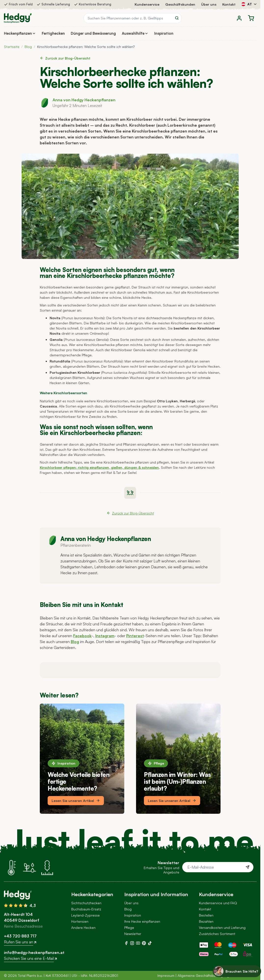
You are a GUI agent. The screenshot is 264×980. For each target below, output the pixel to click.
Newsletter (133, 934)
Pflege (156, 763)
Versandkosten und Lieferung (222, 927)
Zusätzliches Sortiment (217, 934)
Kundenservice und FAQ (218, 903)
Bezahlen (206, 921)
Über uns (209, 4)
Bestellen (206, 915)
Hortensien (80, 921)
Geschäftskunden (180, 4)
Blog (28, 47)
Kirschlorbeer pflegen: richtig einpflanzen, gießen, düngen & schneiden (99, 467)
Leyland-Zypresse (85, 915)
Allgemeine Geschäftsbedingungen (205, 975)
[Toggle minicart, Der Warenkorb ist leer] (251, 18)
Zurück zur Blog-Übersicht (65, 58)
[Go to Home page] (18, 18)
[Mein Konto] (239, 18)
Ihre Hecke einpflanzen (142, 921)
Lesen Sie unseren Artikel (76, 801)
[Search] (177, 18)
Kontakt (229, 4)
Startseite (12, 47)
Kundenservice (147, 4)
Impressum (166, 975)
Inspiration (63, 763)
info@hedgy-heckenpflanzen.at (34, 952)
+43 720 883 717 (20, 936)
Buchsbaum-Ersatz (86, 909)
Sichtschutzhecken (86, 903)
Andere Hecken (83, 927)
